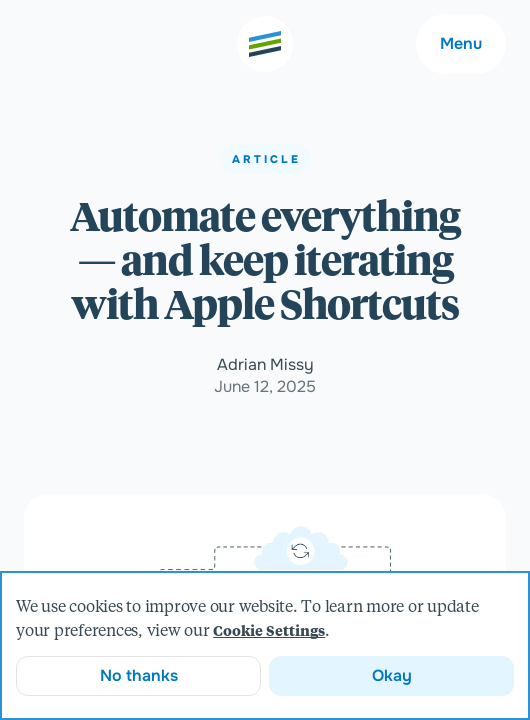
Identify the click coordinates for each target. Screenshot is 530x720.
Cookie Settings (269, 632)
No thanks (139, 675)
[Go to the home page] (265, 44)
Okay (392, 675)
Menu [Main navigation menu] (461, 43)
